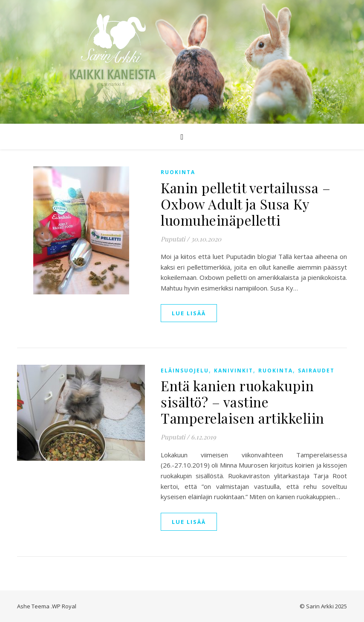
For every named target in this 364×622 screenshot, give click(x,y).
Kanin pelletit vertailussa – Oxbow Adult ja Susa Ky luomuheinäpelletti (246, 204)
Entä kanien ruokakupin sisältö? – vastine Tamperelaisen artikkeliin (243, 402)
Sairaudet (316, 371)
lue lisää (189, 313)
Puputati (173, 239)
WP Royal (64, 606)
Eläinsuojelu (185, 371)
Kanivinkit (234, 371)
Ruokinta (178, 172)
